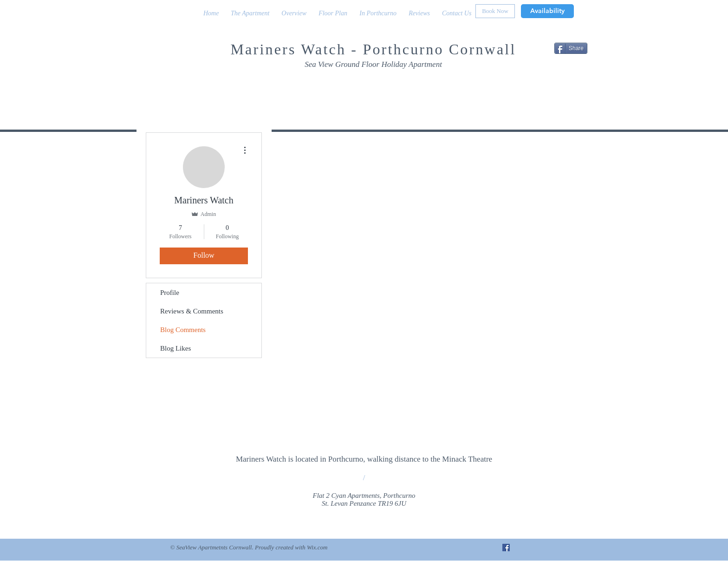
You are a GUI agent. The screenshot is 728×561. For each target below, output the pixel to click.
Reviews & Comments (192, 311)
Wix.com (317, 547)
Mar (245, 49)
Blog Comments (183, 330)
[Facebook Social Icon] (506, 548)
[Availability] (547, 11)
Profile (170, 293)
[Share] (571, 48)
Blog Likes (175, 348)
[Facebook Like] (533, 84)
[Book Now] (495, 11)
